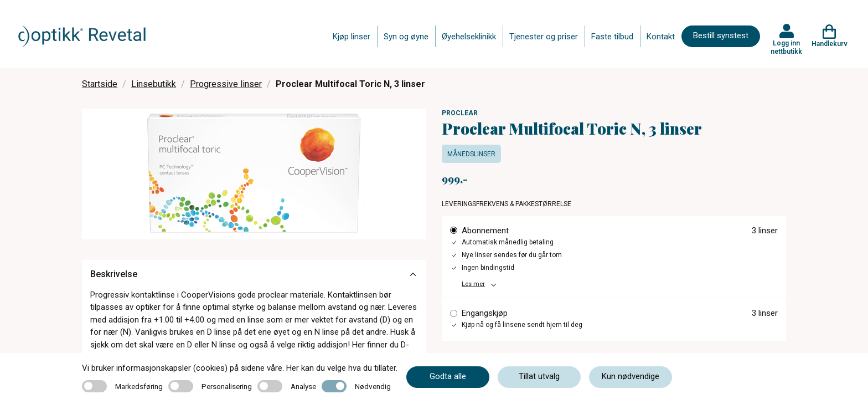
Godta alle (448, 376)
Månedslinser (471, 154)
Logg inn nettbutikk (786, 47)
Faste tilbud (612, 37)
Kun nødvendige (631, 376)
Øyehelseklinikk (469, 37)
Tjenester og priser (544, 37)
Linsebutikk (154, 84)
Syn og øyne (406, 37)
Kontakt (661, 37)
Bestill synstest (721, 35)
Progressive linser (226, 84)
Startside (100, 84)
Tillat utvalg (539, 376)
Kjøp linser (352, 37)
